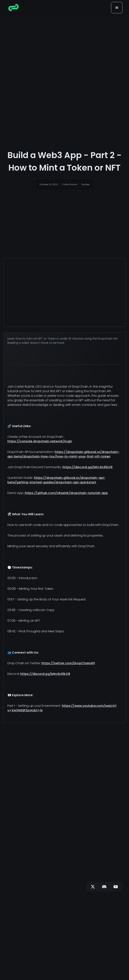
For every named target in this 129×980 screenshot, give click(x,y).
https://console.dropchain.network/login (40, 441)
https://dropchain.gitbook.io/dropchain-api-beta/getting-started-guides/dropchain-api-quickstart (56, 480)
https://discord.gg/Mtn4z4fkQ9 (87, 467)
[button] (117, 8)
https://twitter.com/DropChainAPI (68, 663)
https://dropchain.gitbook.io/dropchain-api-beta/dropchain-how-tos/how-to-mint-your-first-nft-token (63, 454)
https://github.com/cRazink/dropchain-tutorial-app (66, 493)
